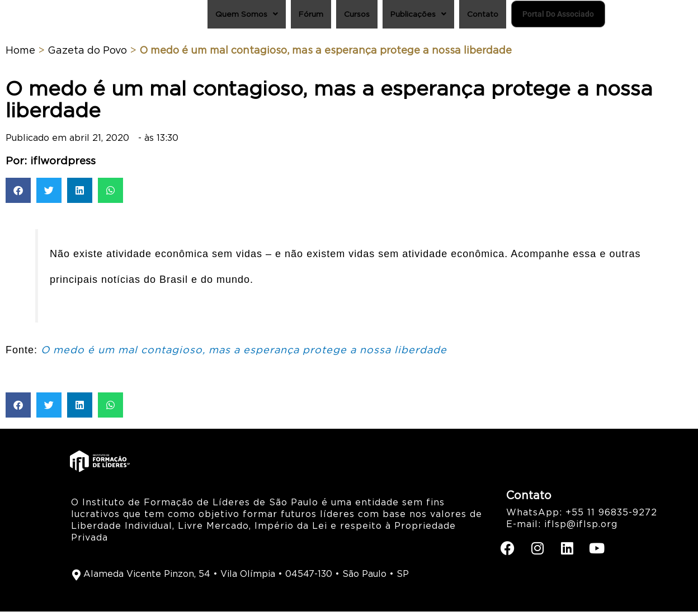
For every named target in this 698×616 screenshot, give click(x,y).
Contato (450, 16)
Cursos (312, 16)
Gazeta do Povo (87, 55)
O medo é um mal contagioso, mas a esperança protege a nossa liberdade (244, 355)
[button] (18, 195)
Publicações (379, 16)
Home (20, 55)
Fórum (261, 16)
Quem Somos (190, 16)
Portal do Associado (543, 16)
